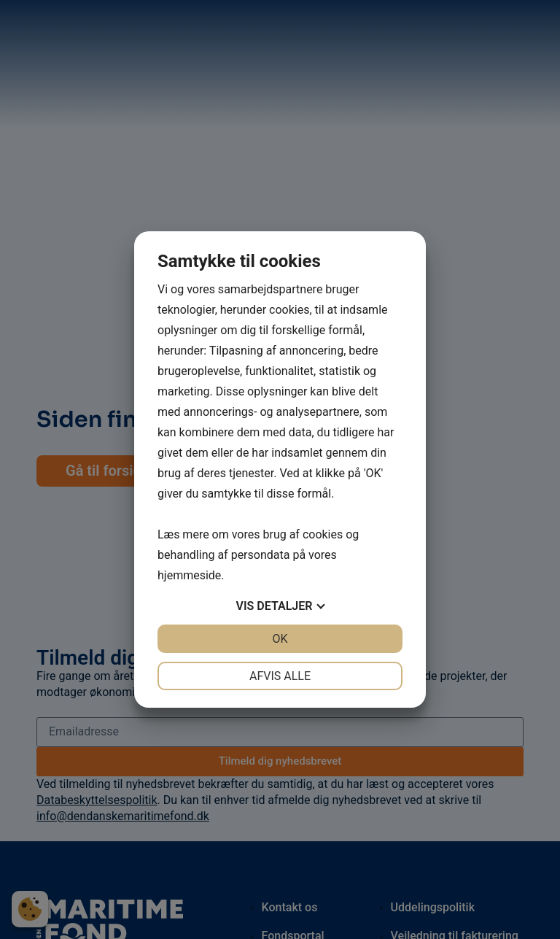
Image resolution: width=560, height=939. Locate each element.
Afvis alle (280, 676)
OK (280, 639)
